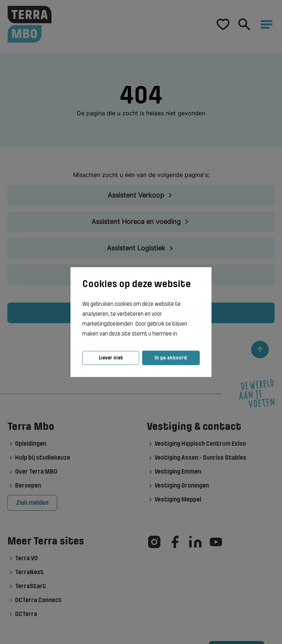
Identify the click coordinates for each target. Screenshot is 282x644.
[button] (180, 334)
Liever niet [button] (111, 358)
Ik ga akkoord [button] (171, 358)
